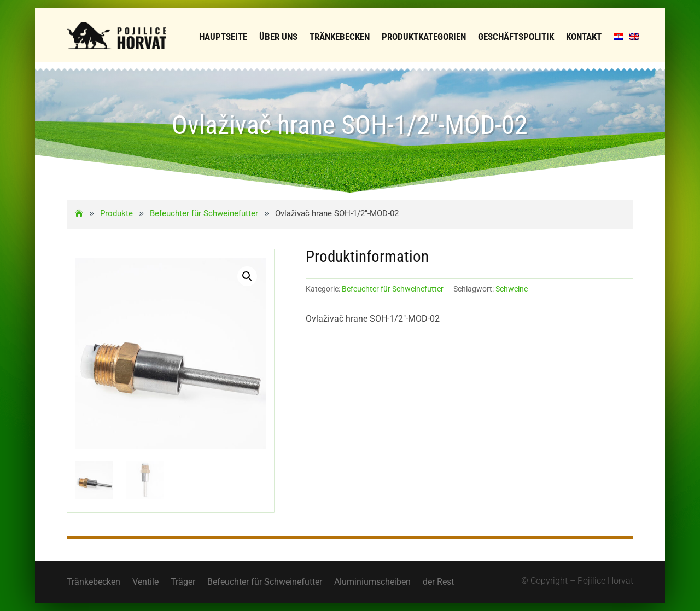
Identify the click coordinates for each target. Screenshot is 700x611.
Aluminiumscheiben (372, 583)
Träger (183, 583)
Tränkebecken (94, 583)
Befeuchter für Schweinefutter (393, 289)
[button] (247, 276)
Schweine (512, 289)
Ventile (145, 583)
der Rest (438, 583)
